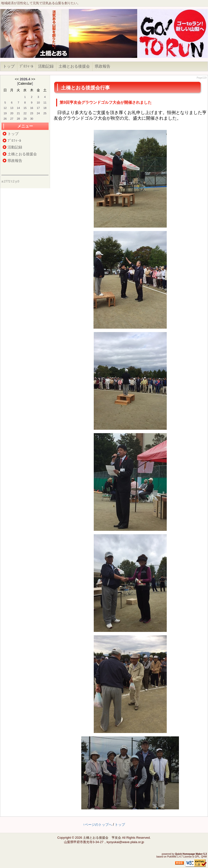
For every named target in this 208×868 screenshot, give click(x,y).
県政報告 (103, 66)
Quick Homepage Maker (189, 854)
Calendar (25, 84)
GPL (197, 857)
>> (33, 79)
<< (17, 79)
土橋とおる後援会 (74, 66)
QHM (204, 857)
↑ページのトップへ (98, 825)
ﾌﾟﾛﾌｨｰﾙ (26, 66)
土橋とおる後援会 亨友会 (102, 838)
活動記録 (46, 66)
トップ (9, 66)
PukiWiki (172, 857)
